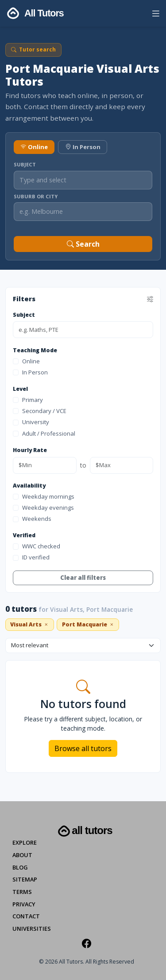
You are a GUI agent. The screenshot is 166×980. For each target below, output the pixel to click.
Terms (22, 892)
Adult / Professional (44, 433)
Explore (25, 842)
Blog (20, 867)
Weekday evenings (43, 508)
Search (83, 244)
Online (34, 147)
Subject (25, 164)
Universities (32, 929)
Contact (26, 916)
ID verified (31, 557)
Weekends (32, 519)
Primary (28, 400)
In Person (83, 147)
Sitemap (25, 879)
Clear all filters (83, 578)
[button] (156, 15)
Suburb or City (36, 196)
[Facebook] (87, 944)
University (31, 422)
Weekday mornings (44, 496)
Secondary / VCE (40, 411)
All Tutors (84, 831)
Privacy (24, 904)
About (22, 855)
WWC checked (37, 546)
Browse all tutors (83, 748)
